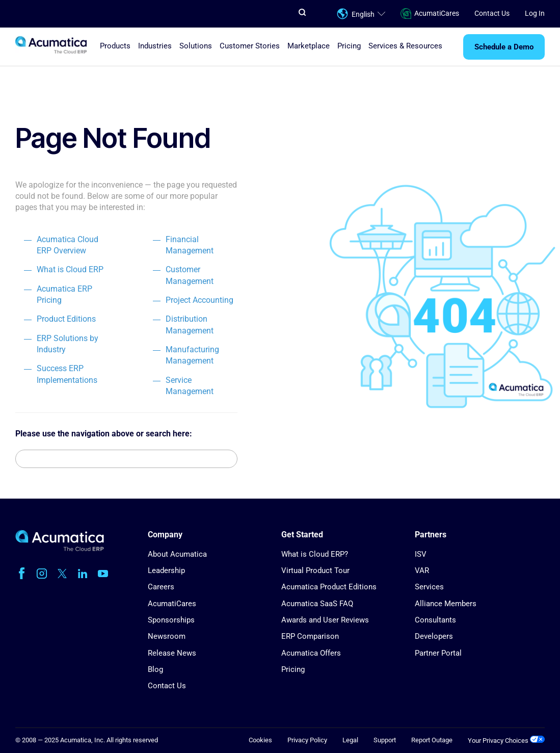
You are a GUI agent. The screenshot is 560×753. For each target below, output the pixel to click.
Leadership (166, 570)
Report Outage (432, 740)
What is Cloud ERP (70, 269)
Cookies (260, 740)
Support (385, 740)
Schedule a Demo (504, 47)
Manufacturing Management (192, 355)
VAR (422, 570)
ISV (421, 554)
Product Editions (66, 319)
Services (429, 587)
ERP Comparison (310, 636)
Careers (161, 587)
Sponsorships (171, 620)
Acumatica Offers (311, 653)
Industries (155, 46)
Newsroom (167, 636)
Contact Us (492, 13)
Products (115, 46)
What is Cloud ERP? (315, 554)
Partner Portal (438, 653)
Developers (434, 636)
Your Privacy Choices (506, 741)
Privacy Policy (307, 740)
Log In (535, 13)
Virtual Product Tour (315, 570)
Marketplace (309, 46)
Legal (350, 740)
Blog (155, 669)
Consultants (435, 620)
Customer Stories (250, 46)
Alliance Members (446, 604)
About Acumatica (177, 554)
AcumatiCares (430, 14)
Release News (172, 653)
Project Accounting (199, 300)
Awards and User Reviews (325, 620)
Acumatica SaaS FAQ (317, 604)
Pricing (349, 46)
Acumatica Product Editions (329, 587)
